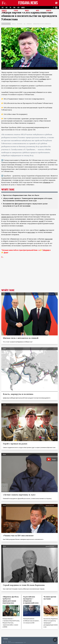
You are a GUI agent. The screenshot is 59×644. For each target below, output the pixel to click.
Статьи (16, 11)
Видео (27, 11)
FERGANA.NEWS (28, 3)
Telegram (46, 250)
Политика (20, 24)
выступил (31, 232)
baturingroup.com (19, 642)
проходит (49, 239)
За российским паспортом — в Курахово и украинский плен (31, 600)
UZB (18, 8)
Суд (24, 24)
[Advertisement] (29, 276)
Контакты (6, 639)
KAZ (3, 8)
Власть (14, 24)
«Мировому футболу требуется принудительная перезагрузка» (11, 600)
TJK (10, 8)
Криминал (29, 24)
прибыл (42, 230)
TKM (14, 8)
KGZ (7, 8)
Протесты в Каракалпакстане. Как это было (21, 195)
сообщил (43, 79)
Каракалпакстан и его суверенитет (42, 24)
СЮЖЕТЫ (49, 11)
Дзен (6, 252)
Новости (4, 11)
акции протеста (7, 217)
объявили (47, 182)
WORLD (23, 8)
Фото (38, 11)
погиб (41, 221)
